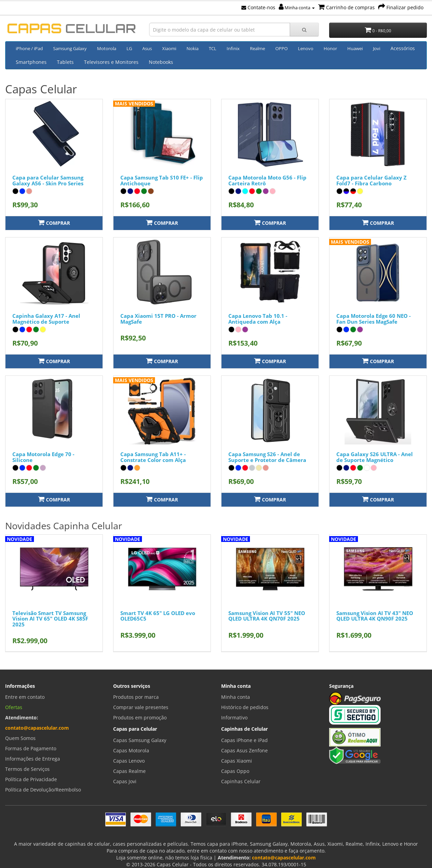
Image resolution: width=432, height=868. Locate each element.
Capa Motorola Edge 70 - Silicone (43, 457)
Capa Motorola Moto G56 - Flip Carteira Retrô (267, 180)
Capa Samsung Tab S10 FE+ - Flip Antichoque (162, 180)
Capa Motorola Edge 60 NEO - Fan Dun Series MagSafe (374, 319)
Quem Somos (20, 738)
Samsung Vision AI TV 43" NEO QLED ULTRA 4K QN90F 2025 (375, 616)
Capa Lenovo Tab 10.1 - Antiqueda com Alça (258, 319)
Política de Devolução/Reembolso (43, 790)
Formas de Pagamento (31, 748)
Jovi (377, 48)
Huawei (355, 48)
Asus (147, 48)
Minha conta (297, 8)
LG (129, 48)
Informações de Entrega (33, 759)
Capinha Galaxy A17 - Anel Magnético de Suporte (46, 319)
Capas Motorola (131, 750)
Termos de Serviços (27, 769)
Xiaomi (169, 48)
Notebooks (161, 62)
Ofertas (14, 707)
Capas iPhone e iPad (244, 740)
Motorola (107, 48)
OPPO (281, 48)
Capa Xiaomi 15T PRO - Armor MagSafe (158, 319)
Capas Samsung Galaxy (140, 740)
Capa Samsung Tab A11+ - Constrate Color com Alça (153, 457)
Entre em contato (25, 697)
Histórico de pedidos (245, 707)
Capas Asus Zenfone (244, 750)
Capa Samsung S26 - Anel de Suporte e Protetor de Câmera (267, 457)
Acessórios (403, 48)
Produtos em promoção (140, 717)
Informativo (234, 717)
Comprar (54, 223)
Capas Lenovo (129, 761)
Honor (330, 48)
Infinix (233, 48)
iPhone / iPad (29, 48)
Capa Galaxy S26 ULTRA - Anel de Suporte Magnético (375, 457)
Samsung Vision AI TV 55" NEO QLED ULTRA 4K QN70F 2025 (267, 616)
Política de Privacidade (31, 779)
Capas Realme (129, 771)
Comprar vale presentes (141, 707)
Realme (257, 48)
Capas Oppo (235, 771)
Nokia (193, 48)
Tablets (65, 62)
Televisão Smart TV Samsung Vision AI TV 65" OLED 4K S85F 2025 (50, 619)
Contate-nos (258, 7)
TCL (213, 48)
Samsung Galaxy (70, 48)
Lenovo (306, 48)
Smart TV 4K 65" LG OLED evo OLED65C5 (158, 616)
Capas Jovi (125, 781)
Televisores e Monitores (111, 62)
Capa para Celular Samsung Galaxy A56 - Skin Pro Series (48, 180)
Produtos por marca (136, 697)
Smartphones (31, 62)
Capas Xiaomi (237, 761)
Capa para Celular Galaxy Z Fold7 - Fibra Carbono (371, 180)
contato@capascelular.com (37, 728)
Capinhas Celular (241, 781)
